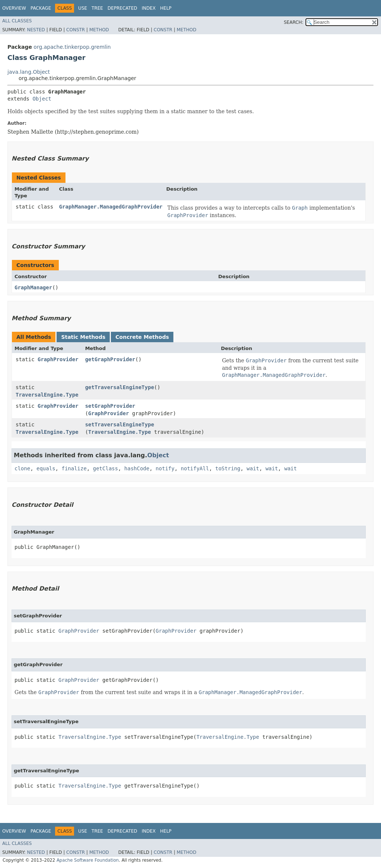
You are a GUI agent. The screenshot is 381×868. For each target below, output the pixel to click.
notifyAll (195, 468)
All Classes (17, 21)
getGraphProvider (110, 359)
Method (99, 30)
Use (83, 8)
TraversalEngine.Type (47, 395)
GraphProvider (58, 359)
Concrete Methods (142, 337)
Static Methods (83, 337)
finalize (74, 468)
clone (22, 468)
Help (166, 8)
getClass (105, 468)
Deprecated (122, 8)
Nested (36, 30)
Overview (14, 8)
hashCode (137, 468)
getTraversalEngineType (120, 387)
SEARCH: (294, 22)
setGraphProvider (110, 406)
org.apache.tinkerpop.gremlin (72, 47)
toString (228, 468)
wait (253, 468)
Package (41, 8)
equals (46, 468)
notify (165, 468)
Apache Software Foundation (88, 860)
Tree (97, 8)
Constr (76, 30)
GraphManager (33, 287)
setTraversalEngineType (120, 425)
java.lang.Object (29, 72)
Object (42, 99)
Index (149, 8)
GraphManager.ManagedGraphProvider (111, 207)
